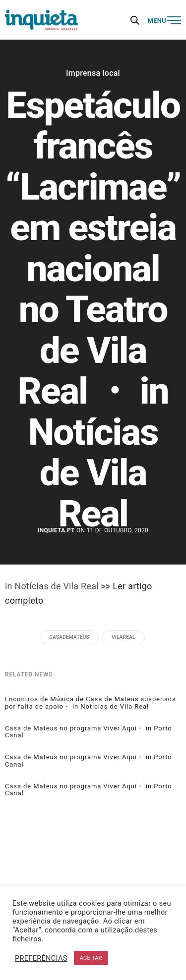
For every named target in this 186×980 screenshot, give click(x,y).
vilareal (124, 637)
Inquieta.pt (56, 530)
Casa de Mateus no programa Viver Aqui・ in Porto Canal (89, 732)
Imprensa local (93, 73)
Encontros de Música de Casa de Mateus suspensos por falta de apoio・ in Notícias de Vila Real (91, 703)
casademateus (69, 637)
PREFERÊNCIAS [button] (41, 958)
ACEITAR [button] (91, 958)
